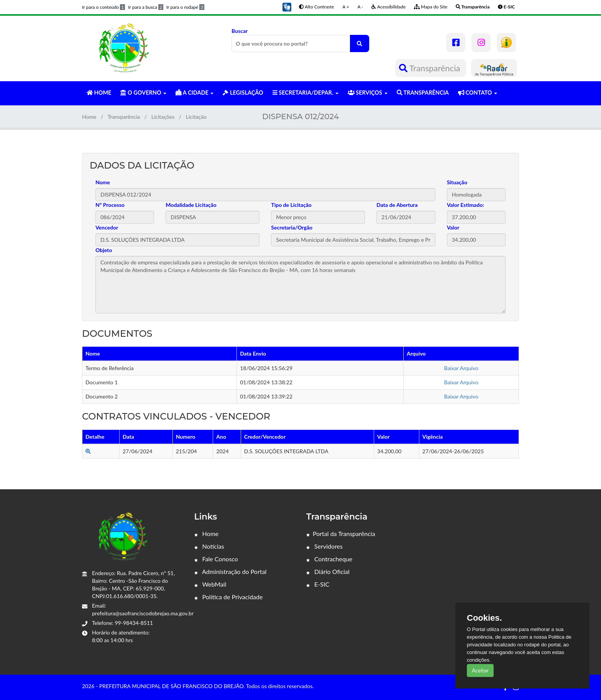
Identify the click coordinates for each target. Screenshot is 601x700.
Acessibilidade (388, 7)
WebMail (210, 584)
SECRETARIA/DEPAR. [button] (305, 93)
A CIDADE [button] (195, 93)
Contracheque (329, 559)
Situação (457, 182)
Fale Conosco (216, 559)
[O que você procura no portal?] (360, 43)
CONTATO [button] (478, 93)
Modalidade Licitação (191, 205)
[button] (287, 6)
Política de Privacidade (229, 597)
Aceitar (480, 670)
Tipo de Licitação (291, 205)
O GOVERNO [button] (143, 93)
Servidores (324, 546)
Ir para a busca (146, 7)
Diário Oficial (328, 571)
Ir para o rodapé (185, 7)
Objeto (104, 250)
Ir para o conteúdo (103, 7)
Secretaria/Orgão (292, 227)
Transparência (431, 68)
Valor (453, 227)
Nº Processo (110, 205)
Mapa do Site (431, 7)
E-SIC (318, 584)
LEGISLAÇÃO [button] (243, 93)
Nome (103, 182)
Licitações (163, 117)
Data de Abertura (397, 205)
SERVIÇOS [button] (368, 93)
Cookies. (484, 618)
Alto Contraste (316, 7)
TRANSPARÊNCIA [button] (423, 93)
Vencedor (107, 227)
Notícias (209, 546)
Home (89, 117)
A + (346, 7)
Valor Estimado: (466, 205)
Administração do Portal (231, 571)
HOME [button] (99, 93)
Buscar (300, 40)
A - (360, 7)
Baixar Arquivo (461, 368)
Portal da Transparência (341, 534)
